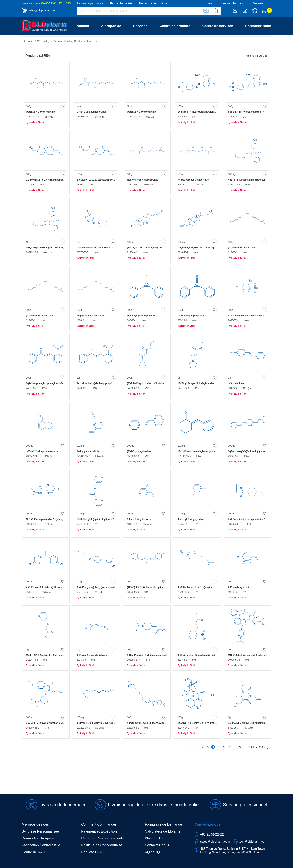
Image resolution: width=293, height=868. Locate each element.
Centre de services (218, 26)
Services (140, 26)
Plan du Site (154, 838)
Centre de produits (175, 26)
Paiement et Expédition (99, 831)
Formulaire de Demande (163, 824)
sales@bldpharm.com (42, 10)
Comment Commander (99, 824)
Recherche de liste (121, 3)
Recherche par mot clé (90, 3)
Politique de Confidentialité (102, 845)
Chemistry (43, 41)
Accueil (83, 26)
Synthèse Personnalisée (40, 831)
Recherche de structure (153, 3)
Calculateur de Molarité (163, 831)
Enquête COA (92, 852)
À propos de (111, 26)
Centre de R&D (33, 852)
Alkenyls (92, 41)
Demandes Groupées (38, 838)
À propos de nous (35, 824)
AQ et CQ (152, 852)
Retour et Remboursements (102, 838)
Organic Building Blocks (68, 41)
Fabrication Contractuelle (41, 845)
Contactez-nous (258, 26)
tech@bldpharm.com (253, 842)
